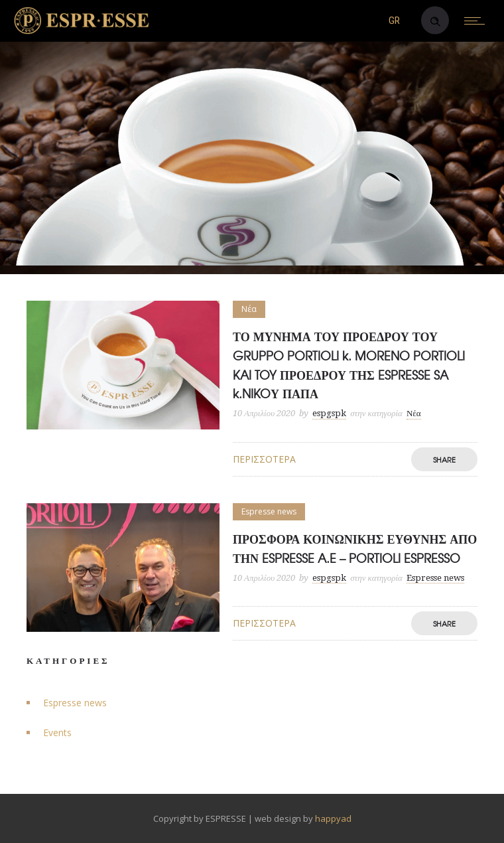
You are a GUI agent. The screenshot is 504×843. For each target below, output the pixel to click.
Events (57, 732)
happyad (333, 818)
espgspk (329, 413)
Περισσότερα (264, 459)
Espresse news (75, 703)
